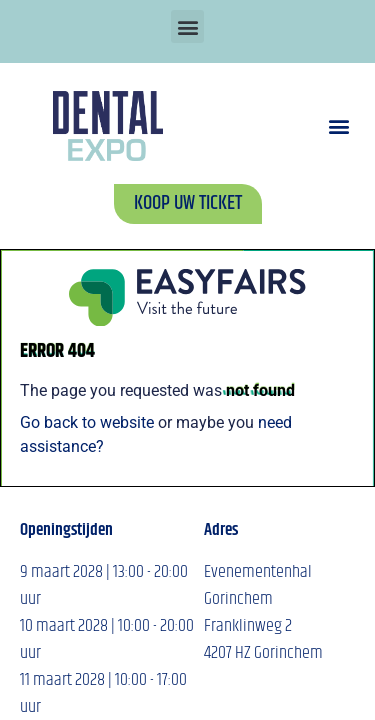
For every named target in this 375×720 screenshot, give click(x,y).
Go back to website (87, 422)
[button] (187, 26)
